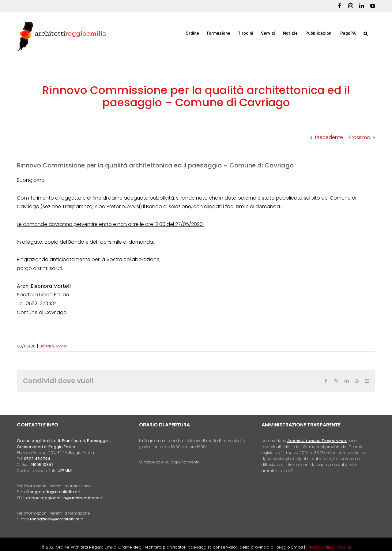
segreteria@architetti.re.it (55, 492)
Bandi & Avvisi (53, 346)
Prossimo (360, 137)
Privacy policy (320, 547)
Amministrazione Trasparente (317, 441)
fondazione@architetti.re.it (56, 519)
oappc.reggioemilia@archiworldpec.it (64, 498)
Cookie (344, 547)
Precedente (329, 137)
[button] (366, 33)
